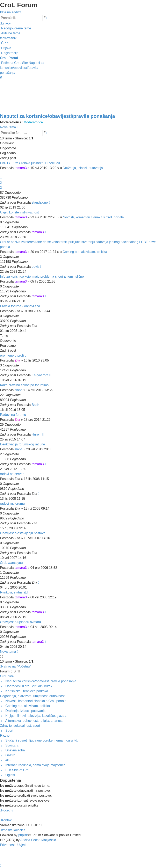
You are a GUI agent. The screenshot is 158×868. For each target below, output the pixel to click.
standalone (40, 202)
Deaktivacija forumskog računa (23, 444)
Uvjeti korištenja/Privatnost (19, 212)
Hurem (37, 434)
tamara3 (21, 168)
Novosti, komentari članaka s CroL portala (93, 217)
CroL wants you (11, 563)
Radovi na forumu (13, 415)
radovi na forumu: (13, 504)
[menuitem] (16, 28)
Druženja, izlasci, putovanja (83, 168)
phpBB (23, 835)
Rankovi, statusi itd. (14, 592)
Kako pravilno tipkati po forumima (24, 385)
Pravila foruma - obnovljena (20, 306)
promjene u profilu (13, 355)
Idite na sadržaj (11, 12)
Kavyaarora (40, 375)
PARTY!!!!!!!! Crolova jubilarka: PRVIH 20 (30, 163)
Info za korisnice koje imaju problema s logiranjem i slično (42, 276)
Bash (35, 405)
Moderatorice (33, 122)
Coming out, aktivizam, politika (85, 252)
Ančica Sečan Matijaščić (38, 840)
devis (35, 267)
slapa (19, 390)
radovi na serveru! (13, 474)
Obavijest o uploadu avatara (20, 622)
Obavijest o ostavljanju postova (23, 533)
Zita (17, 360)
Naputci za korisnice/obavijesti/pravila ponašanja (58, 116)
